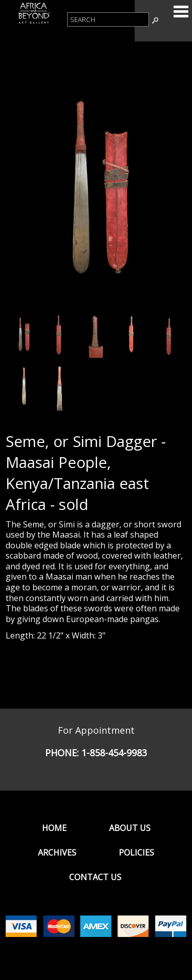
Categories (181, 11)
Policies (136, 853)
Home (54, 828)
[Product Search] (108, 19)
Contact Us (95, 877)
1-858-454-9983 (114, 753)
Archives (57, 853)
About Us (130, 828)
